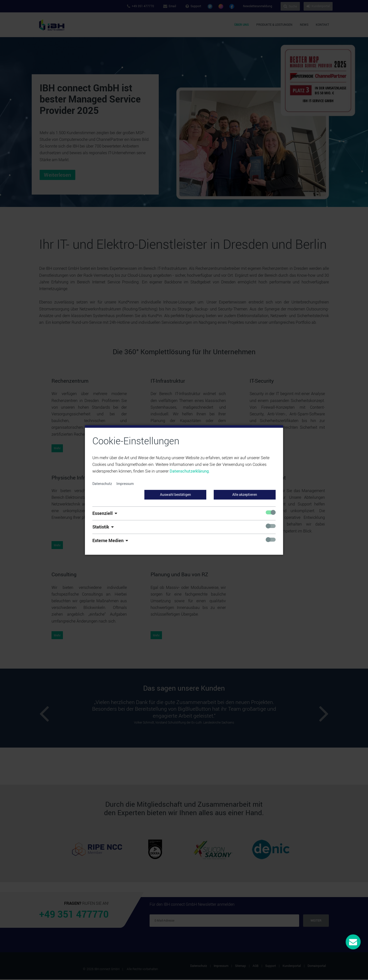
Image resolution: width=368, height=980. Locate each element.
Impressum (125, 484)
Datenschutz (102, 484)
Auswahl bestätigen (175, 494)
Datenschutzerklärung (189, 471)
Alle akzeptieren (245, 494)
